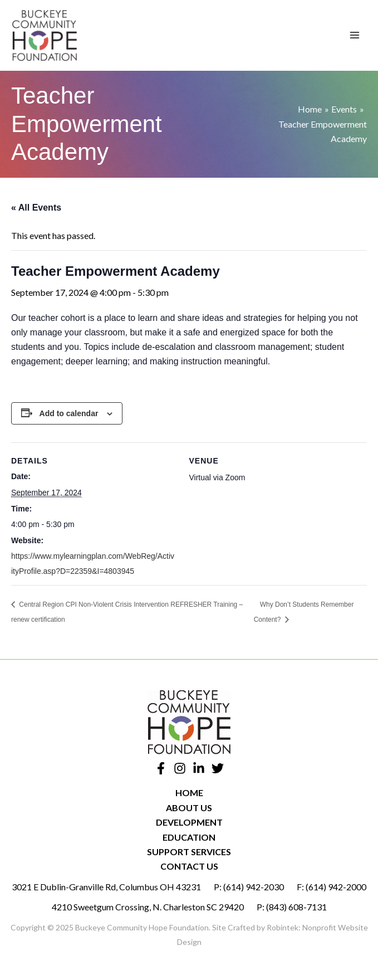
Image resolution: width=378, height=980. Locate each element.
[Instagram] (180, 768)
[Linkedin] (199, 768)
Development (189, 822)
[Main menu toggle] (355, 35)
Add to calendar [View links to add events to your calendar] (69, 413)
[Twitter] (218, 768)
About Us (189, 808)
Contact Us (189, 866)
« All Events (36, 208)
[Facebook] (161, 768)
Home (189, 793)
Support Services (189, 852)
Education (189, 837)
